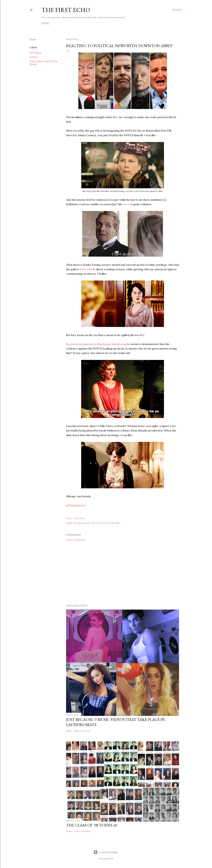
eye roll (128, 204)
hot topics (35, 53)
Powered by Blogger (106, 852)
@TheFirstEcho (75, 505)
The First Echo (66, 10)
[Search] (177, 10)
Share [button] (33, 39)
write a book (87, 269)
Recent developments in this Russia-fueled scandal (98, 344)
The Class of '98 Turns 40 (92, 825)
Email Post (79, 518)
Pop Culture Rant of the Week (105, 523)
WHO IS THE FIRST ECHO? (97, 23)
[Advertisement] (123, 573)
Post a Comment (76, 540)
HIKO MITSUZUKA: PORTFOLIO (60, 23)
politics (34, 57)
